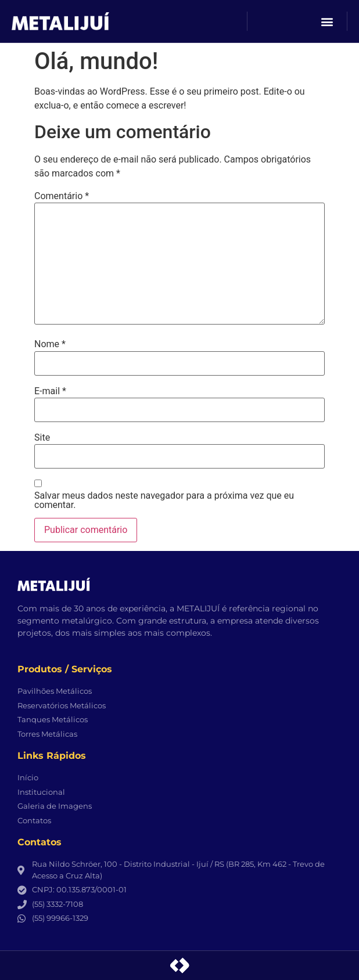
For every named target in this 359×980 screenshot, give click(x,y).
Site (42, 438)
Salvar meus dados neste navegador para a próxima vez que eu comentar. (164, 500)
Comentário (62, 196)
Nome (50, 344)
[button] (327, 21)
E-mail (50, 391)
